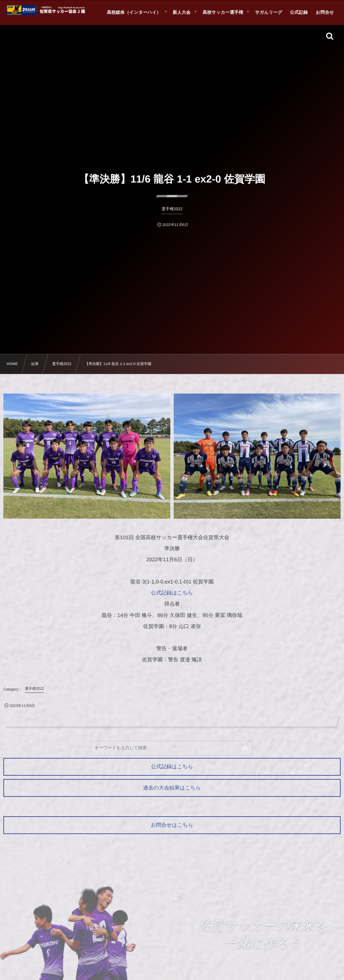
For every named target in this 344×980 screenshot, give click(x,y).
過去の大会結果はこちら (172, 788)
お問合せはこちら (172, 825)
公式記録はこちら (172, 593)
